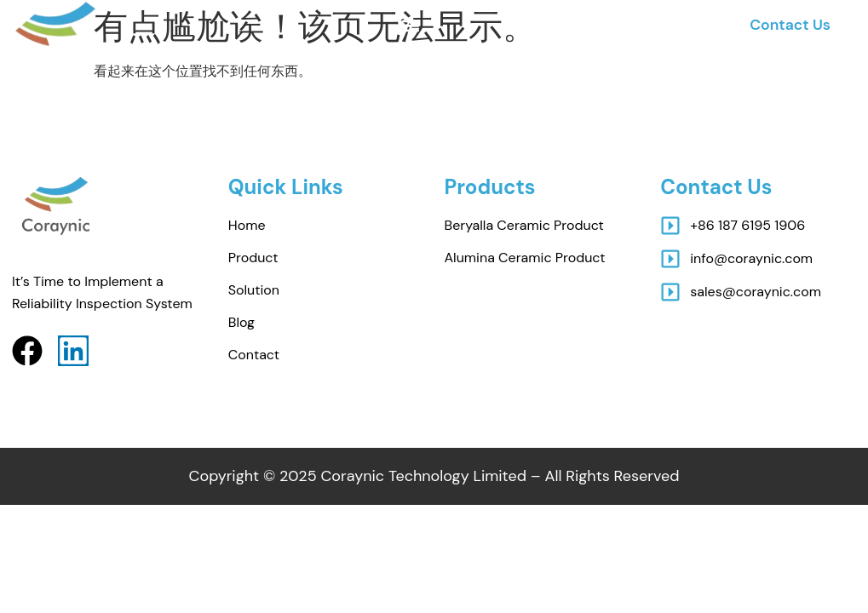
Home (247, 225)
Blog (241, 322)
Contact (254, 355)
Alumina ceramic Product (525, 258)
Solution (254, 290)
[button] (411, 26)
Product (253, 258)
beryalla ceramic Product (524, 225)
